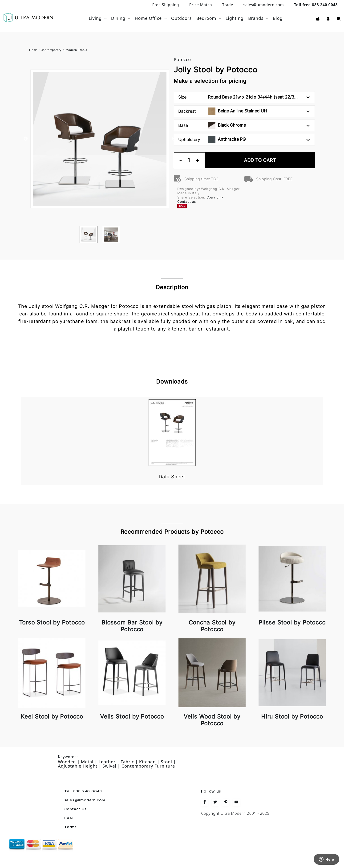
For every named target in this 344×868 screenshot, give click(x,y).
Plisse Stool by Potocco (292, 622)
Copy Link (215, 197)
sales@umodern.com (263, 5)
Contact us (187, 201)
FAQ (69, 818)
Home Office (148, 18)
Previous (26, 139)
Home (33, 50)
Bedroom (206, 18)
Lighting (235, 18)
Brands (256, 18)
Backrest (244, 111)
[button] (328, 18)
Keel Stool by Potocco (52, 717)
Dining (118, 18)
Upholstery (244, 140)
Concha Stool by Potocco (212, 626)
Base (244, 125)
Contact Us (75, 809)
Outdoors (181, 18)
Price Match (201, 5)
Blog (278, 18)
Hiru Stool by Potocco (292, 717)
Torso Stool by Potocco (52, 622)
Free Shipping (166, 5)
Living (95, 18)
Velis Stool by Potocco (132, 717)
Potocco (182, 59)
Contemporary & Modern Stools (64, 50)
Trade (228, 5)
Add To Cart (260, 160)
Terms (71, 827)
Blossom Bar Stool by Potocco (132, 626)
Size (244, 97)
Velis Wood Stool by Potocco (212, 720)
